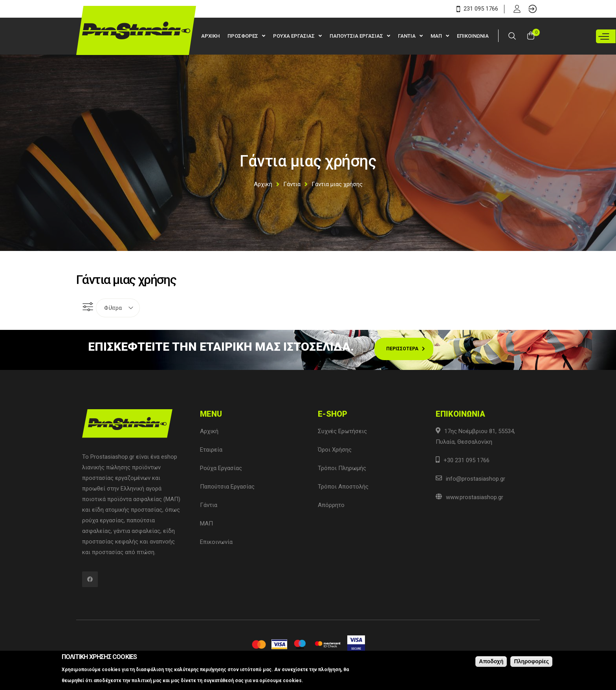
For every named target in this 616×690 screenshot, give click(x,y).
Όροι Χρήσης (335, 450)
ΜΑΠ (437, 36)
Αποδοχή (491, 662)
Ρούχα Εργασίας (221, 468)
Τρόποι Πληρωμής (342, 468)
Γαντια (407, 36)
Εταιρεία (211, 450)
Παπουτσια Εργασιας (357, 36)
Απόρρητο (331, 505)
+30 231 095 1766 (467, 460)
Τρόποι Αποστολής (343, 487)
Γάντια (292, 184)
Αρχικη (210, 36)
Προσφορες (243, 36)
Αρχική (263, 184)
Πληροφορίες (531, 662)
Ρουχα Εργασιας (294, 36)
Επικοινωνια (473, 36)
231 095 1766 (477, 9)
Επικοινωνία (216, 542)
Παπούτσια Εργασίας (227, 487)
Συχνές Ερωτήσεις (342, 431)
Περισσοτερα (402, 349)
